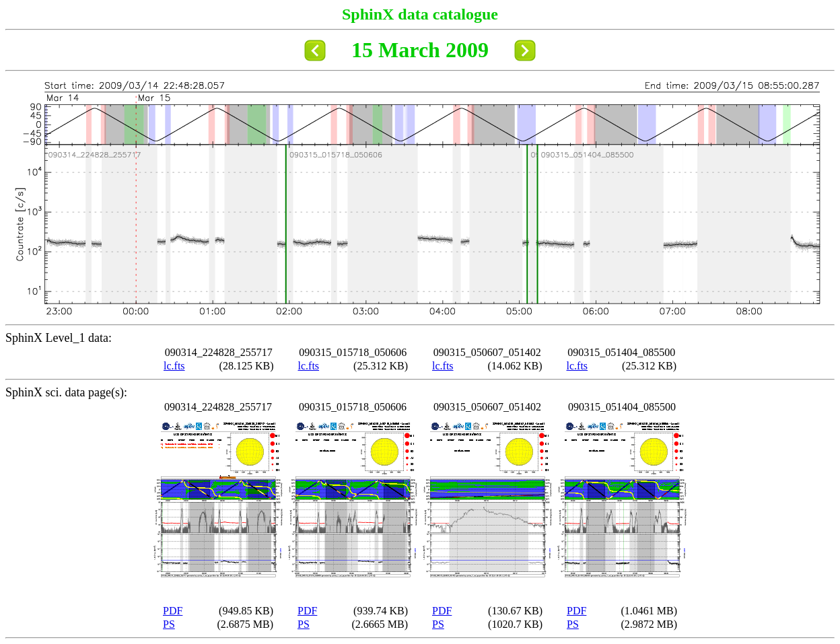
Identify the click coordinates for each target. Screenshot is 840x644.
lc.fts (174, 366)
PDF (173, 611)
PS (169, 624)
